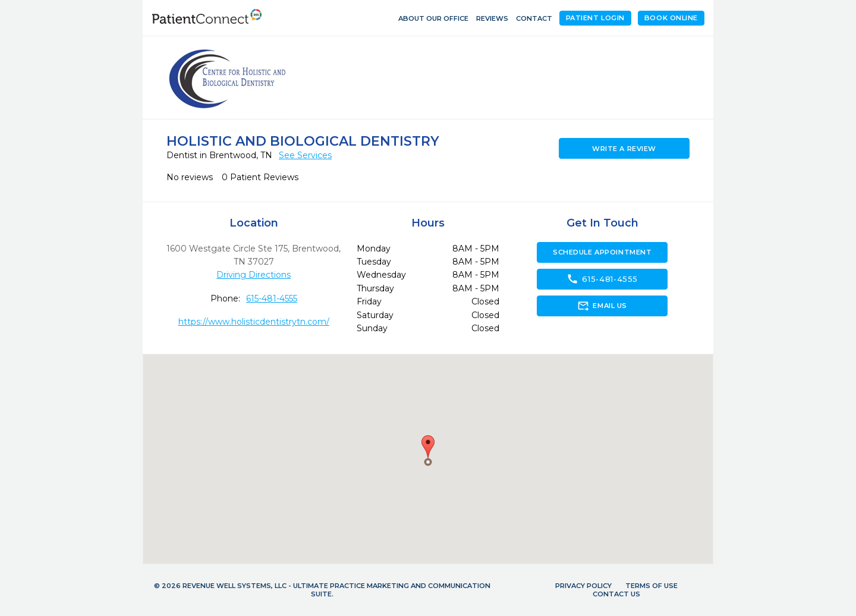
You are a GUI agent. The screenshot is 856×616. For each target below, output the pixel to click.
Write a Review (624, 149)
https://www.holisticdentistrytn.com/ (254, 322)
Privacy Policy (583, 586)
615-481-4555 (272, 298)
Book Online (671, 18)
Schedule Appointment (602, 252)
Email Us (602, 306)
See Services (305, 155)
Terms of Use (652, 586)
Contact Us (616, 594)
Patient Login (595, 18)
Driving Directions (254, 275)
